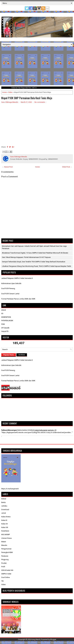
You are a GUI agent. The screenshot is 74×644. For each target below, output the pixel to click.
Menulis (4, 545)
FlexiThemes (12, 643)
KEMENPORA (6, 317)
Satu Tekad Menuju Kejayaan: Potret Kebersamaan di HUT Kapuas (26, 257)
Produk (4, 563)
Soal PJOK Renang (8, 288)
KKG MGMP (6, 535)
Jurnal (4, 513)
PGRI (3, 324)
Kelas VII (4, 524)
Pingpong (5, 560)
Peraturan (5, 556)
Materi (4, 542)
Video (10, 92)
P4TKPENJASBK (7, 321)
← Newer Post (7, 167)
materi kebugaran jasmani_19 (45, 430)
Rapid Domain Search (67, 643)
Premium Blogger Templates (48, 643)
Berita (3, 502)
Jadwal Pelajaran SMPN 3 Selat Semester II (17, 278)
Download (5, 510)
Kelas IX (4, 520)
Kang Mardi (36, 639)
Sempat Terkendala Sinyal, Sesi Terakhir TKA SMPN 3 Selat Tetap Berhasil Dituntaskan (34, 262)
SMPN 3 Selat (6, 574)
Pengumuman (6, 549)
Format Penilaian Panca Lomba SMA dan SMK (18, 299)
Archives (22, 355)
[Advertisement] (37, 66)
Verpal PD (5, 331)
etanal (4, 310)
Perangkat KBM (7, 552)
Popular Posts (9, 355)
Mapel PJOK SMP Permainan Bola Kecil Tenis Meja (27, 98)
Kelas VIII (5, 527)
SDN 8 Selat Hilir (7, 570)
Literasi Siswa (6, 538)
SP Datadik (5, 328)
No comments (40, 102)
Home (4, 92)
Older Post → (67, 167)
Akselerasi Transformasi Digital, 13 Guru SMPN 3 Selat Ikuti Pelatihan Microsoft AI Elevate (35, 253)
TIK (2, 581)
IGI (2, 313)
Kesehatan (5, 531)
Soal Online (5, 577)
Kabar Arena (6, 517)
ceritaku (4, 506)
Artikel (4, 499)
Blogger (53, 639)
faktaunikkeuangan (9, 430)
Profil (3, 567)
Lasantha (34, 643)
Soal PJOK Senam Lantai (10, 294)
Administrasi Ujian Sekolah (11, 283)
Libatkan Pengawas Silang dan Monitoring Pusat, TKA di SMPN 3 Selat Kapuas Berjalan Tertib (36, 266)
